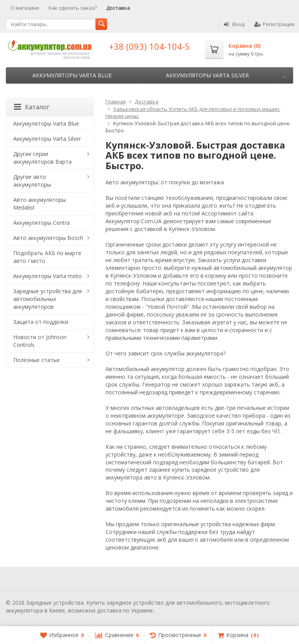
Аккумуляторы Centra (41, 223)
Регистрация (274, 24)
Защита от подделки (41, 322)
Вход (234, 24)
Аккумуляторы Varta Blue (72, 75)
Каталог (32, 107)
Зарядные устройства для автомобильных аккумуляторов (47, 299)
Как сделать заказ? (73, 8)
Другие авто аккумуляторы (32, 181)
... (285, 75)
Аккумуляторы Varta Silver (207, 75)
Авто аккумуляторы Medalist (40, 204)
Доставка (118, 8)
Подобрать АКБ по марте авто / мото (47, 257)
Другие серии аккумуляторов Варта (42, 158)
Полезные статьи (36, 360)
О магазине (25, 8)
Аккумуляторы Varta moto (47, 276)
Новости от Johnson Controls (40, 341)
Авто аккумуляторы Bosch (48, 238)
